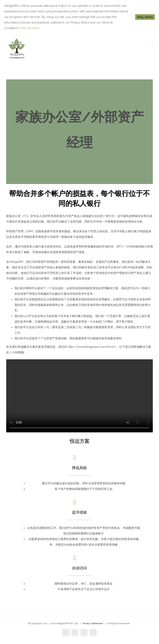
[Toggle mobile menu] (152, 47)
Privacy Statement (93, 623)
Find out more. (30, 28)
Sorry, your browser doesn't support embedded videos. (79, 396)
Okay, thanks (145, 17)
